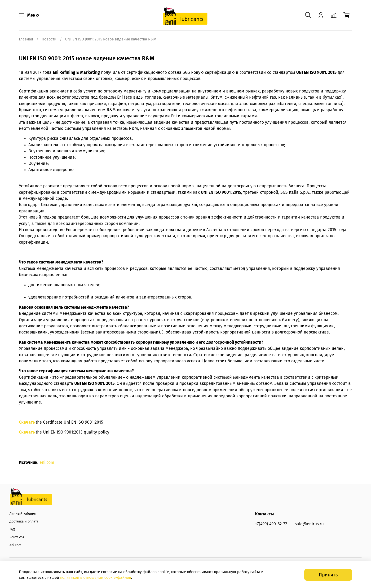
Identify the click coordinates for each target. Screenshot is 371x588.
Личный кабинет (23, 514)
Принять (328, 575)
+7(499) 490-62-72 (271, 524)
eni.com (47, 463)
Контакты (17, 537)
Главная (26, 39)
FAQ (12, 529)
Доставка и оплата (24, 521)
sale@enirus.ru (309, 524)
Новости (49, 39)
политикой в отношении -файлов (96, 577)
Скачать (27, 422)
